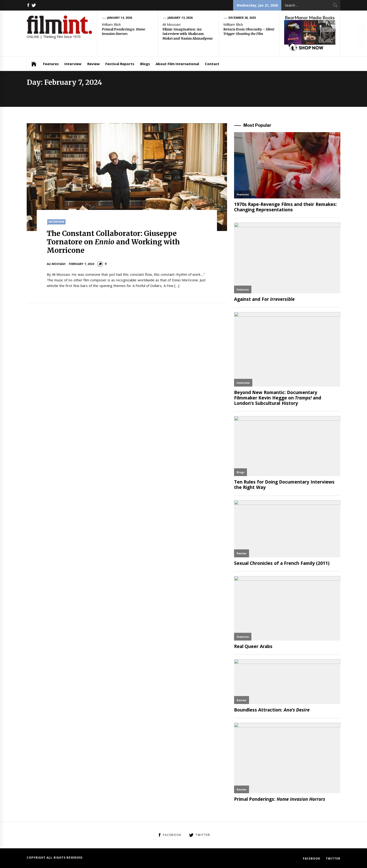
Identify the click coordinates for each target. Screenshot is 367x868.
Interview (73, 64)
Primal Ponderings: (123, 32)
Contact (212, 64)
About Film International (177, 64)
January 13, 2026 (180, 18)
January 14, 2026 (119, 18)
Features (51, 64)
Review (94, 64)
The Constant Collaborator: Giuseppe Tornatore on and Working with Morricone (113, 242)
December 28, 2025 (242, 18)
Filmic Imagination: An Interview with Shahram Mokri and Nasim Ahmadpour (188, 34)
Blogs (145, 64)
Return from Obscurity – (249, 32)
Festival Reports (120, 64)
